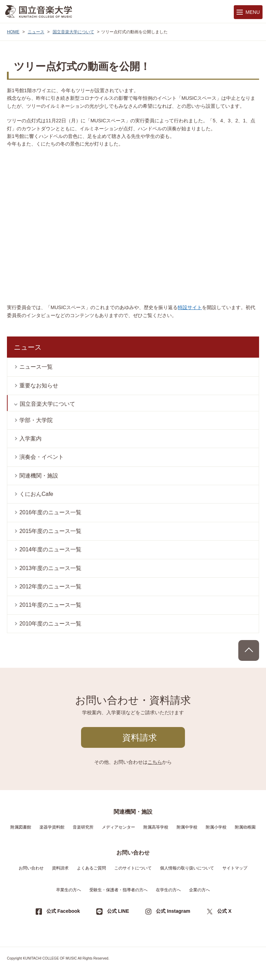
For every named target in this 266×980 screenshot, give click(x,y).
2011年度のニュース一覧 (51, 605)
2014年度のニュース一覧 (51, 549)
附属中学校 (187, 827)
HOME (13, 32)
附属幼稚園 (245, 827)
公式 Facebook (63, 911)
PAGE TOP (249, 650)
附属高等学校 (156, 827)
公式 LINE (118, 911)
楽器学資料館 (52, 827)
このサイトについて (133, 868)
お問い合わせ (31, 868)
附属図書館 (21, 827)
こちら (155, 762)
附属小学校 (216, 827)
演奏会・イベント (42, 457)
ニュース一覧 (36, 367)
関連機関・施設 (39, 476)
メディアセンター (118, 827)
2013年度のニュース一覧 (51, 568)
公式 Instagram (173, 911)
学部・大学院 (36, 420)
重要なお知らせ (39, 386)
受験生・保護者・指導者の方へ (118, 890)
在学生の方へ (168, 890)
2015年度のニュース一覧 (51, 531)
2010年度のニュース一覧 (51, 624)
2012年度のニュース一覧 (51, 587)
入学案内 (30, 439)
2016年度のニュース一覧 (51, 512)
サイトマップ (235, 868)
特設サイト (190, 307)
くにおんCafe (36, 494)
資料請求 (140, 737)
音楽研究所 (83, 827)
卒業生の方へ (69, 890)
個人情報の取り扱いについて (187, 868)
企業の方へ (199, 890)
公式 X (224, 911)
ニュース (36, 32)
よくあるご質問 (91, 868)
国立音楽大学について (73, 32)
